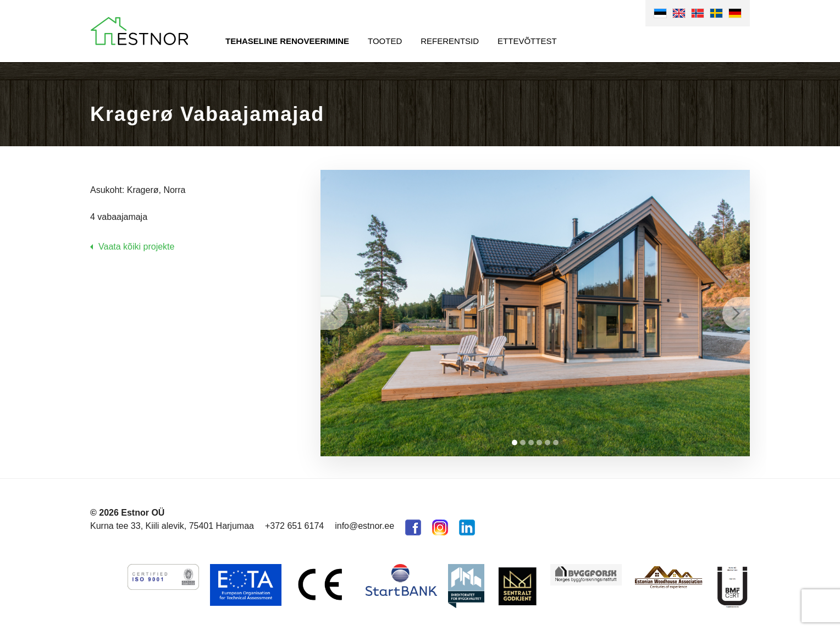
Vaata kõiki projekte (136, 247)
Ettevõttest (527, 41)
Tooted (385, 41)
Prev (334, 313)
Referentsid (450, 41)
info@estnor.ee (364, 526)
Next (736, 313)
